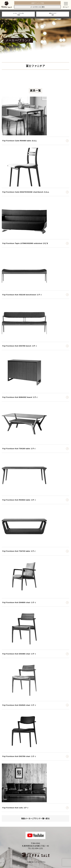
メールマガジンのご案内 (37, 7)
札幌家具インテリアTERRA (36, 862)
